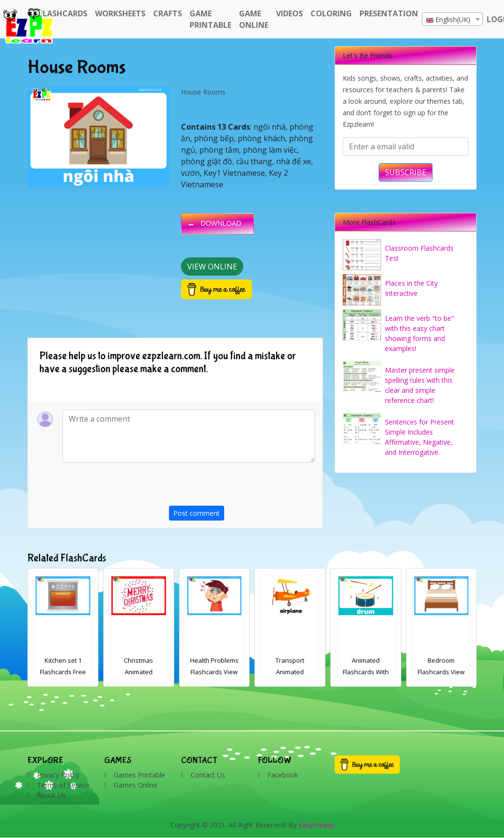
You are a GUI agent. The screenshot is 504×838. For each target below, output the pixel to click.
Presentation (389, 13)
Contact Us (208, 775)
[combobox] (452, 19)
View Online (212, 267)
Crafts (168, 13)
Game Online (254, 19)
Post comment (197, 513)
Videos (289, 13)
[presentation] (242, 487)
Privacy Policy (58, 775)
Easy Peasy (316, 825)
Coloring (331, 13)
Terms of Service (63, 785)
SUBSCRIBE (406, 172)
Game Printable (210, 19)
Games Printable (139, 775)
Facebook (283, 775)
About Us (51, 795)
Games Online (136, 785)
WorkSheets (120, 13)
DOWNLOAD (221, 223)
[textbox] (452, 20)
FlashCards (63, 13)
